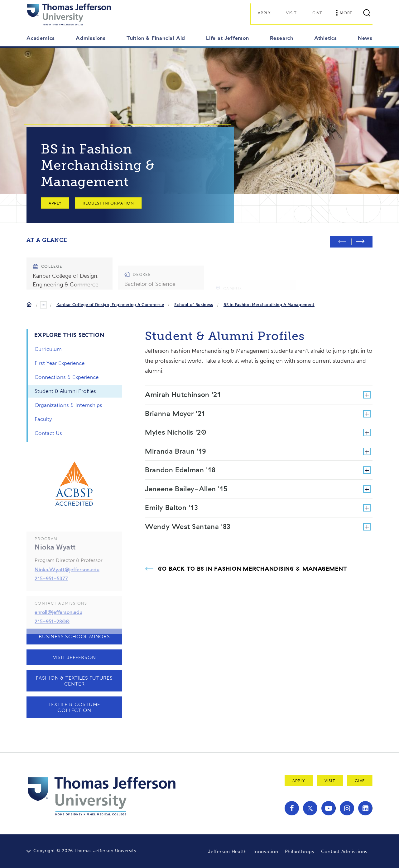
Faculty (43, 419)
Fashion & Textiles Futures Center (74, 681)
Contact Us (48, 433)
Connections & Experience (67, 377)
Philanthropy (300, 851)
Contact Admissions (344, 851)
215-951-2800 (52, 632)
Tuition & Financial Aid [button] (156, 38)
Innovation (266, 851)
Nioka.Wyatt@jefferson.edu (67, 580)
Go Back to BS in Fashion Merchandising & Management (253, 569)
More (344, 13)
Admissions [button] (91, 38)
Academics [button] (41, 38)
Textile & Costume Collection (75, 707)
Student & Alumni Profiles (65, 391)
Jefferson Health (227, 851)
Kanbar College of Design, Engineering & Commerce (110, 305)
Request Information (108, 203)
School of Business (194, 305)
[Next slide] (362, 242)
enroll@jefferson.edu (58, 623)
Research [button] (282, 38)
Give (317, 13)
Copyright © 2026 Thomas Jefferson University (85, 851)
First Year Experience (60, 363)
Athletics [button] (326, 38)
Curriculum (48, 349)
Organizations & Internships (68, 405)
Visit (291, 13)
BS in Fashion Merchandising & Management (269, 305)
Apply (264, 13)
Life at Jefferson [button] (228, 38)
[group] (70, 271)
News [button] (365, 38)
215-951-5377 (51, 590)
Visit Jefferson (75, 657)
